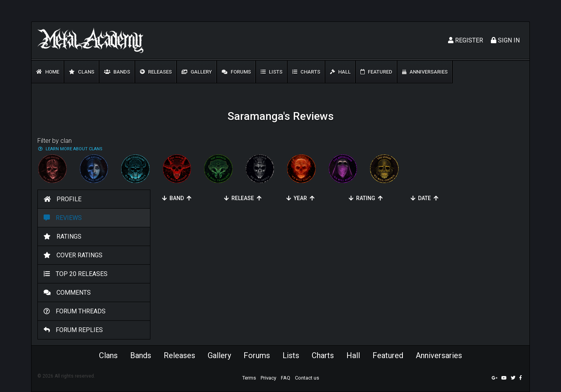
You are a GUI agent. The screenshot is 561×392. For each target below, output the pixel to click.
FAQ (286, 378)
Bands (117, 72)
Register (466, 40)
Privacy (268, 378)
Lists (272, 72)
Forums (236, 72)
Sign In (505, 40)
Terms (249, 378)
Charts (306, 72)
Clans (82, 72)
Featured (376, 72)
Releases (156, 72)
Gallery (197, 72)
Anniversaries (425, 72)
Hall (340, 72)
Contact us (307, 378)
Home (48, 72)
